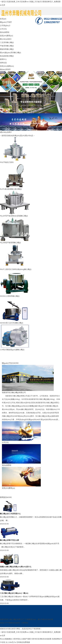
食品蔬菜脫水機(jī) (7, 56)
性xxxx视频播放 (6, 639)
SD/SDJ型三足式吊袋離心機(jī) (12, 323)
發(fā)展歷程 (5, 32)
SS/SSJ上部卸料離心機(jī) (10, 296)
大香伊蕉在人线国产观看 (22, 639)
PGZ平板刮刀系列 (7, 162)
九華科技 (25, 623)
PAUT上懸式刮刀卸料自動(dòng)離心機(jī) (16, 269)
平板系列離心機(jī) (7, 46)
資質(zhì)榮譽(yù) (6, 36)
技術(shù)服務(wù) (7, 66)
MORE (16, 363)
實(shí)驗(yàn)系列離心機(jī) (10, 53)
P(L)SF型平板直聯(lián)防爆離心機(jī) (14, 216)
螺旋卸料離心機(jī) (7, 49)
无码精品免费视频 (23, 642)
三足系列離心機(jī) (7, 42)
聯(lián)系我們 (5, 69)
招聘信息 (3, 63)
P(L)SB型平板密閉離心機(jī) (10, 243)
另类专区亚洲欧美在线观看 (41, 639)
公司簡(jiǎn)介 (5, 26)
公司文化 (3, 29)
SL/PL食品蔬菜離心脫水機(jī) (11, 189)
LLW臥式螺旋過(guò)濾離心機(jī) (12, 350)
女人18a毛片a (11, 642)
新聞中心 (3, 59)
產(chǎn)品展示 (6, 39)
